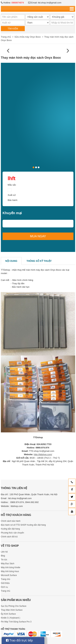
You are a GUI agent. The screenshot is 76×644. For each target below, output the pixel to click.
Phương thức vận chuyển (12, 533)
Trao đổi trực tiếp (19, 640)
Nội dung (11, 261)
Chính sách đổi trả (9, 537)
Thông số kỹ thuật (39, 261)
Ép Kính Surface (8, 614)
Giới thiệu (5, 583)
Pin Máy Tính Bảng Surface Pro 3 (16, 622)
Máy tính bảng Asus (10, 571)
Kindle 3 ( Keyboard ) (11, 618)
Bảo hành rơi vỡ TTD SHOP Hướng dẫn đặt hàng (23, 525)
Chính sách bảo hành (11, 521)
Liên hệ (4, 552)
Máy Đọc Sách (8, 564)
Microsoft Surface (9, 575)
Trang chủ (6, 37)
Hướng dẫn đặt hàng (10, 529)
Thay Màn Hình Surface (12, 610)
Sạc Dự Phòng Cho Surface (14, 606)
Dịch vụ (4, 587)
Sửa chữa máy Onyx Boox (27, 37)
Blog (3, 556)
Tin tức (4, 560)
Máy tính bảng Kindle (11, 567)
